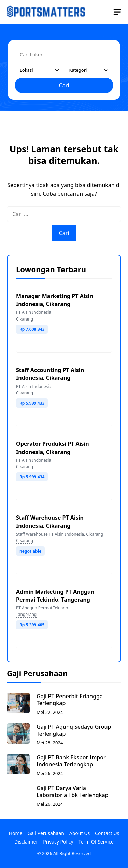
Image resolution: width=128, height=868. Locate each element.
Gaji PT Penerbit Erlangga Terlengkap (70, 700)
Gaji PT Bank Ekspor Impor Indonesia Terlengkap (71, 761)
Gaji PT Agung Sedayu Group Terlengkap (74, 730)
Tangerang (26, 614)
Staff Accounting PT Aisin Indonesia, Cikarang (50, 374)
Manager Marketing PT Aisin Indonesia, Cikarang (55, 300)
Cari (64, 85)
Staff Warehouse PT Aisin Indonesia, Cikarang (50, 521)
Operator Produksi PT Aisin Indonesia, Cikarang (53, 448)
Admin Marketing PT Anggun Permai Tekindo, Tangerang (55, 596)
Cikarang (25, 319)
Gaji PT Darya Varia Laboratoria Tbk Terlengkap (73, 791)
